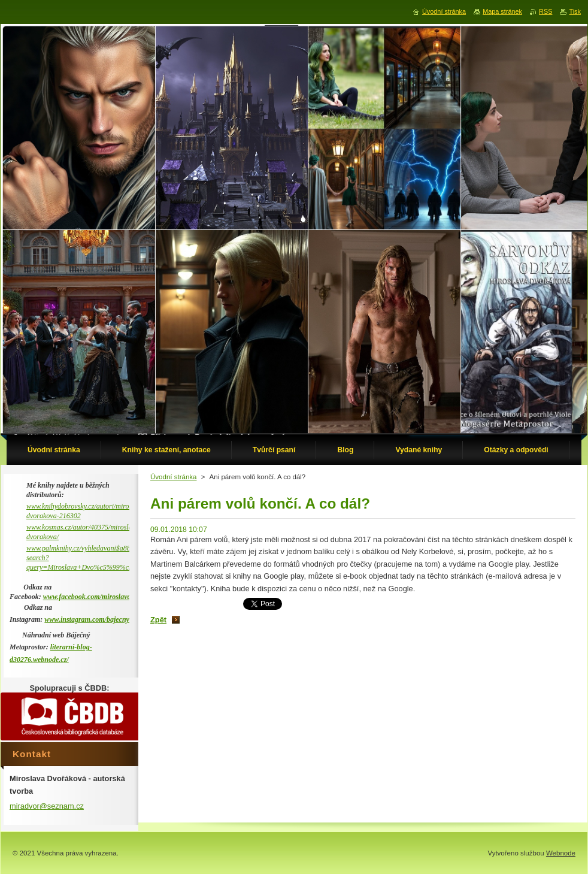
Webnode (561, 853)
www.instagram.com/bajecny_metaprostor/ (107, 619)
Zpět (158, 620)
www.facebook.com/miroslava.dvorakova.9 (106, 597)
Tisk (575, 11)
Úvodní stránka (173, 477)
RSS (545, 11)
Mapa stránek (502, 11)
